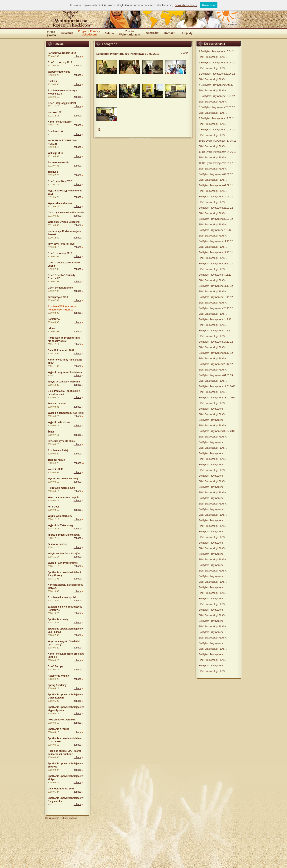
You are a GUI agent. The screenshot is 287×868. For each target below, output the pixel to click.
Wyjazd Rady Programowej (63, 563)
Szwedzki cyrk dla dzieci (62, 441)
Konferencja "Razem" (60, 122)
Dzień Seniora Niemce (60, 288)
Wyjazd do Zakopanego (61, 525)
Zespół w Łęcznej (58, 544)
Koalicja (52, 81)
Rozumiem (209, 5)
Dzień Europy (56, 666)
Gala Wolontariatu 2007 (61, 789)
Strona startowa (69, 818)
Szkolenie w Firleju (58, 450)
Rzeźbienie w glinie (59, 676)
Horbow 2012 (55, 112)
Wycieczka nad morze (60, 203)
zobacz (77, 56)
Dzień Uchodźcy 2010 (60, 253)
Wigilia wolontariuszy (60, 516)
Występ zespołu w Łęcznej (63, 479)
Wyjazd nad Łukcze (59, 422)
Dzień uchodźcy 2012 (60, 181)
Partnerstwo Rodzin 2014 (62, 53)
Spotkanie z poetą (58, 619)
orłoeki (52, 328)
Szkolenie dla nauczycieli (62, 597)
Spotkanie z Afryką (58, 729)
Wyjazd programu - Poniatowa (65, 372)
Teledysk (53, 172)
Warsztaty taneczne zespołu (64, 497)
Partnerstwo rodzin (59, 163)
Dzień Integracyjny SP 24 (62, 103)
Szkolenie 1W (56, 131)
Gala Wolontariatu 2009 (61, 350)
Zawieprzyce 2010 (58, 297)
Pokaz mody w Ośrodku (61, 720)
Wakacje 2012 (56, 153)
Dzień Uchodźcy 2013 (60, 62)
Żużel (51, 432)
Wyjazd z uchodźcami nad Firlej (66, 413)
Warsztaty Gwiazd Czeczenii (64, 222)
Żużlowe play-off (57, 404)
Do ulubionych (52, 818)
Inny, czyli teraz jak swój (62, 244)
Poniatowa (54, 319)
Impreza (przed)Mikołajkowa (64, 535)
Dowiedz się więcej (186, 5)
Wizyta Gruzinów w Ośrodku (64, 382)
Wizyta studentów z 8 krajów (64, 554)
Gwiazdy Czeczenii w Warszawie (66, 213)
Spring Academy (57, 685)
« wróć (184, 53)
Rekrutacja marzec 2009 (61, 488)
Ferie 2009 (54, 507)
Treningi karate (56, 460)
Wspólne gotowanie (59, 72)
